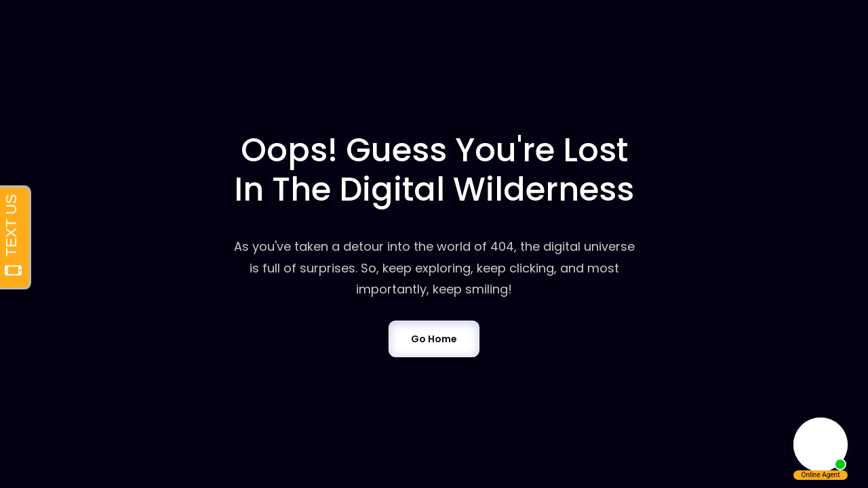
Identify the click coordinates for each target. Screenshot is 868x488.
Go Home (434, 339)
